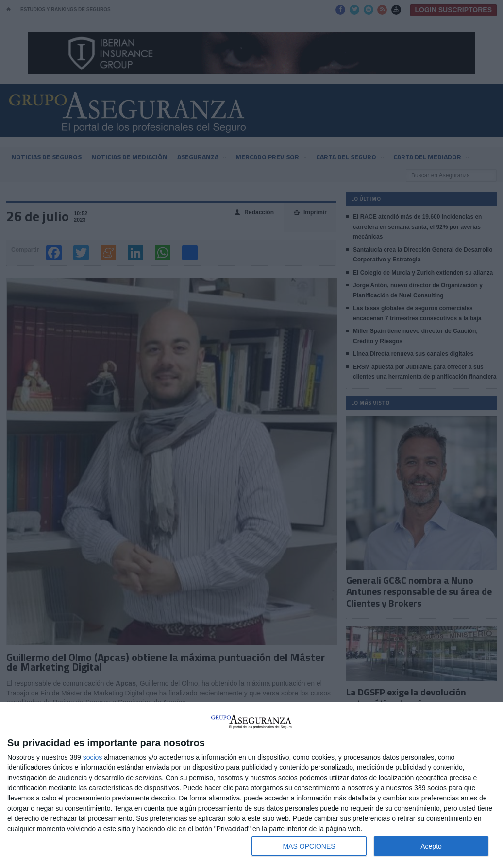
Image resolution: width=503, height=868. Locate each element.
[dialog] (251, 785)
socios (93, 757)
